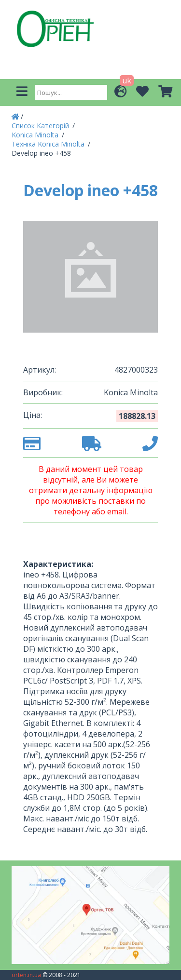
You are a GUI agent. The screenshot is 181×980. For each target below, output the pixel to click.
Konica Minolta (36, 135)
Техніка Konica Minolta (49, 144)
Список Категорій (41, 126)
